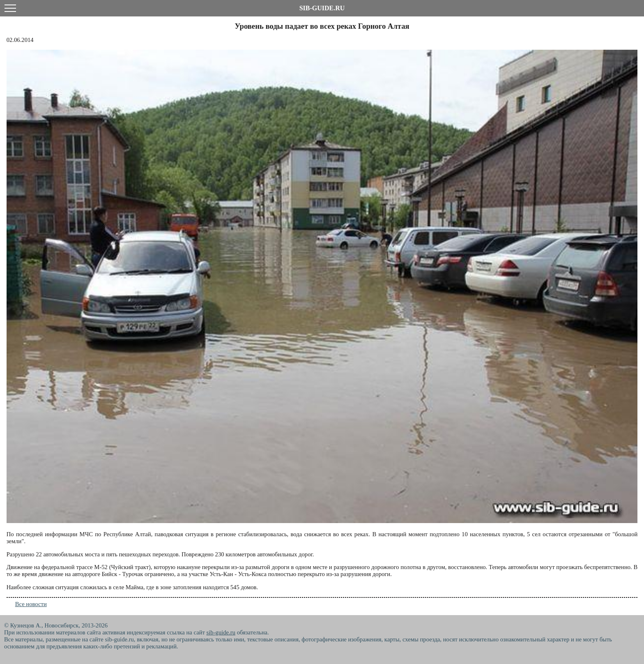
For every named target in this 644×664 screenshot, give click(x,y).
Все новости (31, 604)
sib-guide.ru (221, 632)
